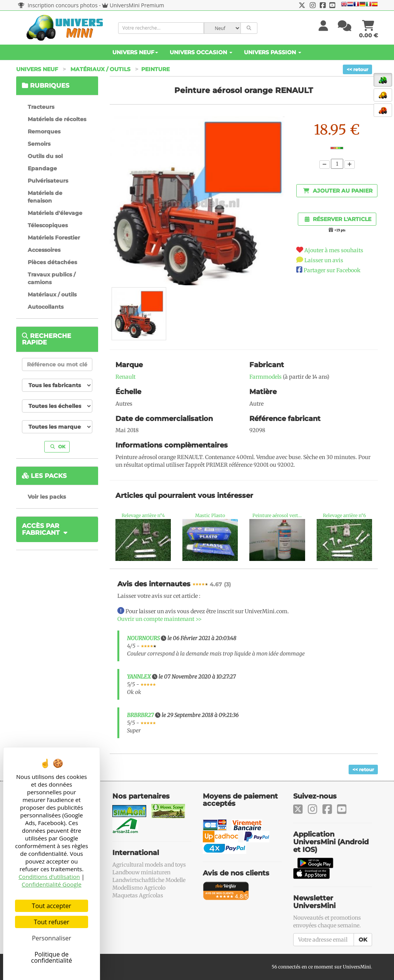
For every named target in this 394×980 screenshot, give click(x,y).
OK (58, 447)
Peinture (155, 69)
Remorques (44, 131)
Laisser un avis (324, 260)
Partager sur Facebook (332, 270)
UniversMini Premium (137, 5)
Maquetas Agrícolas (138, 895)
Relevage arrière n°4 (143, 515)
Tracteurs (41, 107)
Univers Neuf (135, 52)
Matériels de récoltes (57, 119)
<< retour (357, 69)
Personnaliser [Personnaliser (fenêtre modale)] (52, 938)
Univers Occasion (201, 52)
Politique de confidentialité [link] (52, 957)
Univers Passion (273, 52)
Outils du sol (45, 156)
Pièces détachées (52, 262)
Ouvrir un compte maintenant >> (159, 619)
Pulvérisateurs (48, 181)
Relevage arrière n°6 (344, 515)
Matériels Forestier (54, 238)
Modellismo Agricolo (139, 888)
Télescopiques (48, 225)
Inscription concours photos (58, 5)
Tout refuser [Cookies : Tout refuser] (52, 922)
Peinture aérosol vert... (277, 515)
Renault (125, 377)
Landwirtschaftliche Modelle (149, 880)
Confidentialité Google (51, 884)
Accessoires (44, 250)
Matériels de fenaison (45, 197)
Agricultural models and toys (149, 865)
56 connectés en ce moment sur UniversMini (321, 967)
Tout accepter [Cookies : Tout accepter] (52, 906)
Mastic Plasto (210, 515)
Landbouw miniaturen (141, 872)
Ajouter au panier (338, 191)
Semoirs (39, 144)
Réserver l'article (338, 219)
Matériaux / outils (100, 69)
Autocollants (46, 307)
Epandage (42, 168)
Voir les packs (47, 497)
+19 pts (340, 230)
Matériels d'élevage (55, 213)
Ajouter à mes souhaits (334, 250)
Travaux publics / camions (52, 278)
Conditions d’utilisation (49, 877)
